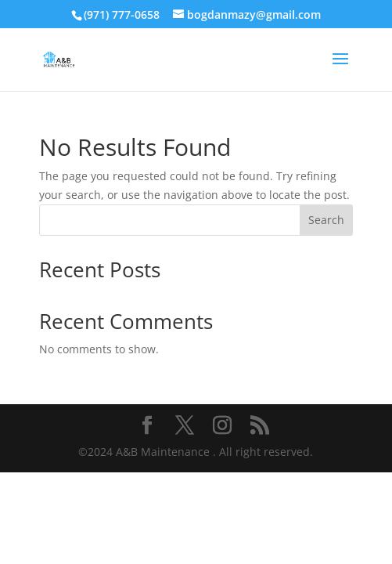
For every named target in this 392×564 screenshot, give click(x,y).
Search (326, 220)
